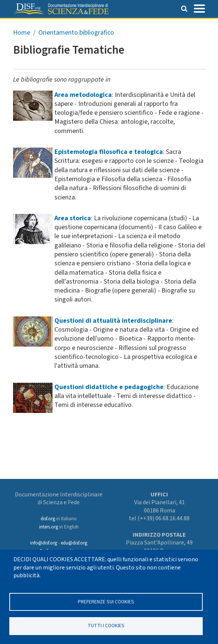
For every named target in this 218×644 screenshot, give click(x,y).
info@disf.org (44, 543)
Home (22, 33)
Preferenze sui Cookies (106, 601)
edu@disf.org (74, 543)
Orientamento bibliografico (76, 33)
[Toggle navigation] (199, 8)
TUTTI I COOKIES (106, 626)
